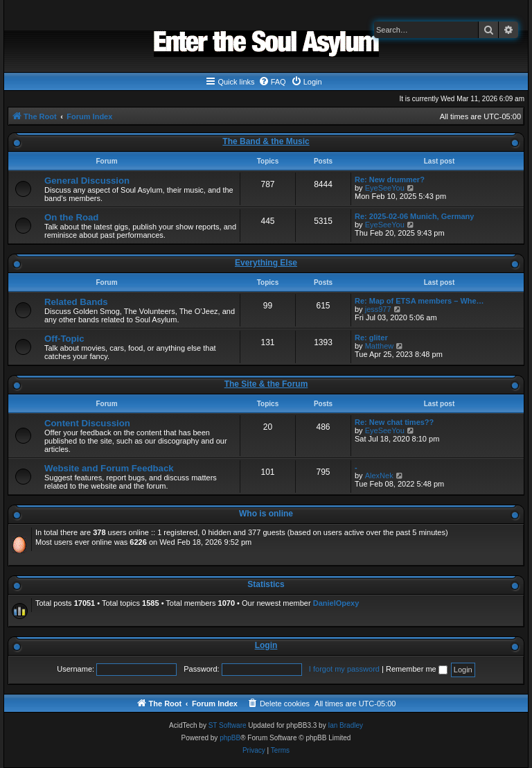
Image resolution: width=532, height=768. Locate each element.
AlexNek (379, 475)
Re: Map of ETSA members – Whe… (419, 301)
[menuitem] (272, 82)
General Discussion (87, 181)
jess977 (378, 309)
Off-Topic (64, 339)
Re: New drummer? (390, 180)
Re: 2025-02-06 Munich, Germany (414, 216)
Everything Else (266, 263)
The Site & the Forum (266, 384)
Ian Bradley (345, 725)
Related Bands (76, 302)
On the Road (71, 217)
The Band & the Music (266, 141)
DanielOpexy (336, 603)
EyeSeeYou (385, 188)
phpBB (230, 738)
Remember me (417, 669)
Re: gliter (371, 338)
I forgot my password (344, 669)
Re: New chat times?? (394, 422)
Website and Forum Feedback (109, 468)
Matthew (380, 346)
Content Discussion (87, 423)
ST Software (228, 725)
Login (266, 645)
